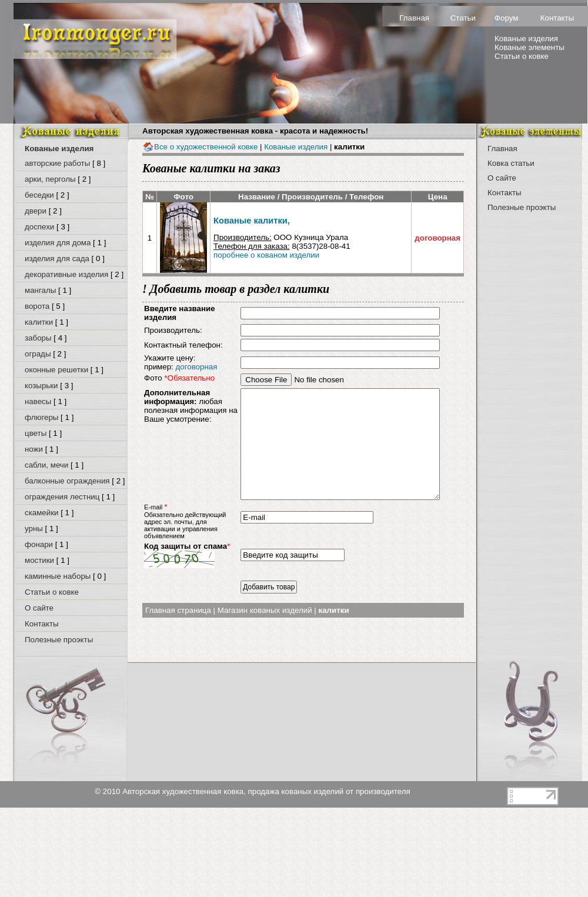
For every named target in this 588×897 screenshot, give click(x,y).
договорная (196, 367)
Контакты (557, 18)
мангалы (40, 290)
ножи (34, 449)
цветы (36, 433)
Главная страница (178, 629)
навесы (38, 401)
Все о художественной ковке (200, 147)
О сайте (39, 608)
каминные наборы (58, 576)
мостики (39, 560)
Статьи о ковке (522, 56)
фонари (39, 544)
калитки (39, 322)
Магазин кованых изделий (265, 629)
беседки (39, 195)
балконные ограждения (67, 481)
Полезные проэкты (59, 640)
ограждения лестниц (62, 497)
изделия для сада (57, 259)
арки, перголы (50, 179)
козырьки (41, 386)
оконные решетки (56, 370)
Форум (507, 18)
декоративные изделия (66, 274)
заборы (38, 338)
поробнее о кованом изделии (266, 255)
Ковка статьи (511, 163)
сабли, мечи (46, 465)
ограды (38, 354)
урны (34, 528)
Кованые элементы (529, 47)
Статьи (463, 18)
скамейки (42, 513)
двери (36, 211)
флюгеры (41, 417)
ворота (37, 306)
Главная (414, 18)
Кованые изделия (526, 39)
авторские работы (57, 163)
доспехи (39, 227)
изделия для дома (58, 243)
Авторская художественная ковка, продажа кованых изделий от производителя (266, 791)
